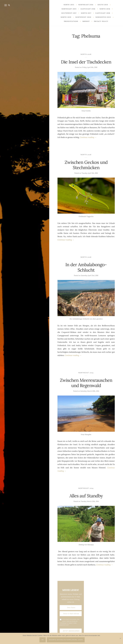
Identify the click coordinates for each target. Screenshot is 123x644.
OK (43, 640)
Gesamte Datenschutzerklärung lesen (66, 640)
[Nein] (120, 638)
